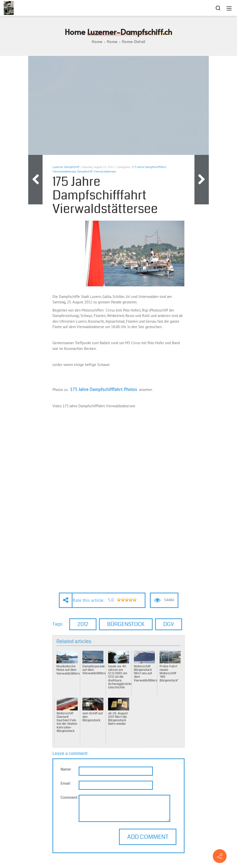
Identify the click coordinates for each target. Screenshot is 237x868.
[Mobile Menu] (229, 8)
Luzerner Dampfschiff (66, 167)
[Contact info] (220, 856)
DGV (169, 624)
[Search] (218, 8)
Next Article (202, 180)
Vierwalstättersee (105, 171)
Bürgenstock (126, 624)
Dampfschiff (85, 171)
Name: (66, 769)
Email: (66, 783)
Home (97, 41)
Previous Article (35, 180)
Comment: (69, 797)
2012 (83, 624)
